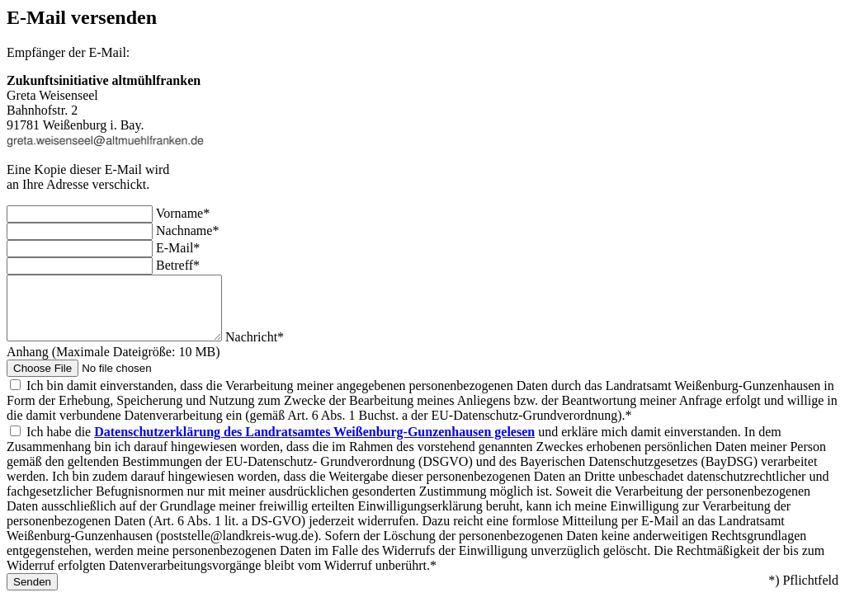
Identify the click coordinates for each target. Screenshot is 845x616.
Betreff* (178, 265)
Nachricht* (279, 349)
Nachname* (187, 230)
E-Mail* (178, 248)
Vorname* (183, 213)
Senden (32, 594)
